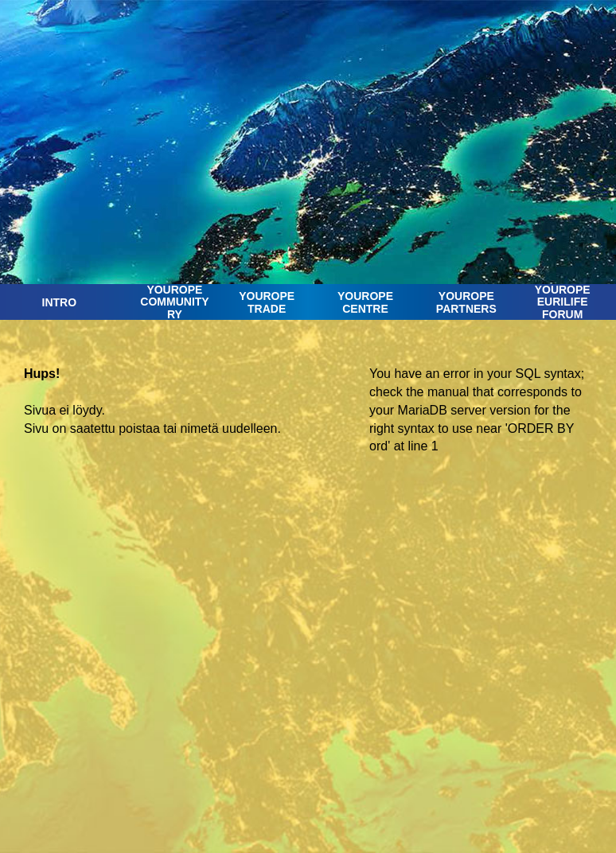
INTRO (60, 302)
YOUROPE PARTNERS (466, 302)
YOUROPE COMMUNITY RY (174, 302)
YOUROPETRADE (267, 302)
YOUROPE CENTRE (365, 302)
